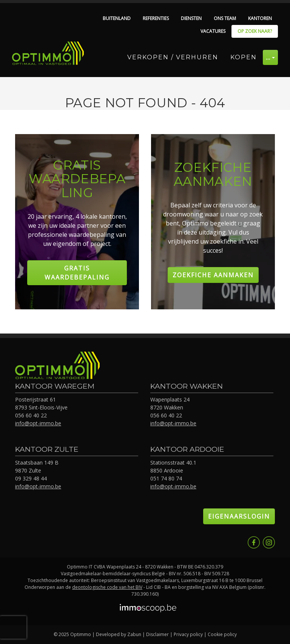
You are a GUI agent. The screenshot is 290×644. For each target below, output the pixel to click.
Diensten (191, 18)
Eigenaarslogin (239, 516)
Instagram (269, 542)
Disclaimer (157, 634)
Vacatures (213, 31)
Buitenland (117, 18)
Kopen (244, 57)
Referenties (156, 18)
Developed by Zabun (119, 634)
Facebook (254, 542)
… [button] (268, 57)
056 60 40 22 (31, 415)
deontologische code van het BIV (107, 587)
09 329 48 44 (31, 478)
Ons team (225, 18)
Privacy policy (188, 634)
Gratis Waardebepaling (77, 273)
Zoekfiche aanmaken (213, 275)
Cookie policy (222, 634)
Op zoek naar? (255, 31)
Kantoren (260, 18)
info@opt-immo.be (38, 423)
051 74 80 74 (166, 478)
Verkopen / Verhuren (173, 57)
